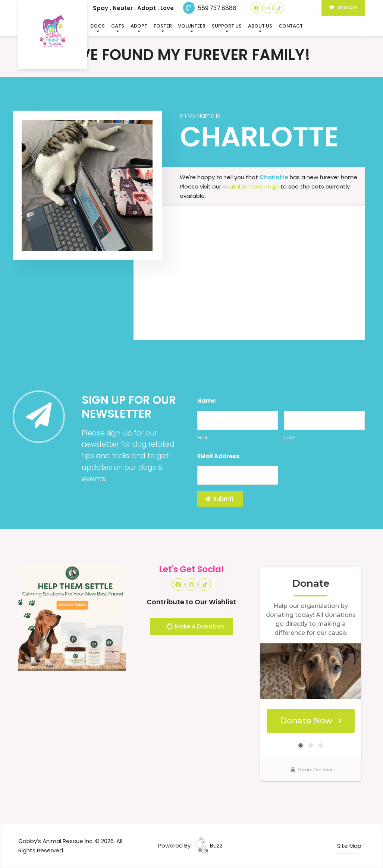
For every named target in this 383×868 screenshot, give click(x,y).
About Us (260, 26)
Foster (163, 26)
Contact (291, 26)
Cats (118, 26)
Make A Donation (195, 627)
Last (289, 438)
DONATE (343, 8)
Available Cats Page (251, 186)
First (203, 438)
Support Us (227, 26)
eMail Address (218, 456)
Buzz (209, 845)
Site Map (349, 846)
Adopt (139, 26)
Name (206, 401)
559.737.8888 (210, 8)
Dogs (98, 26)
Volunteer (192, 26)
